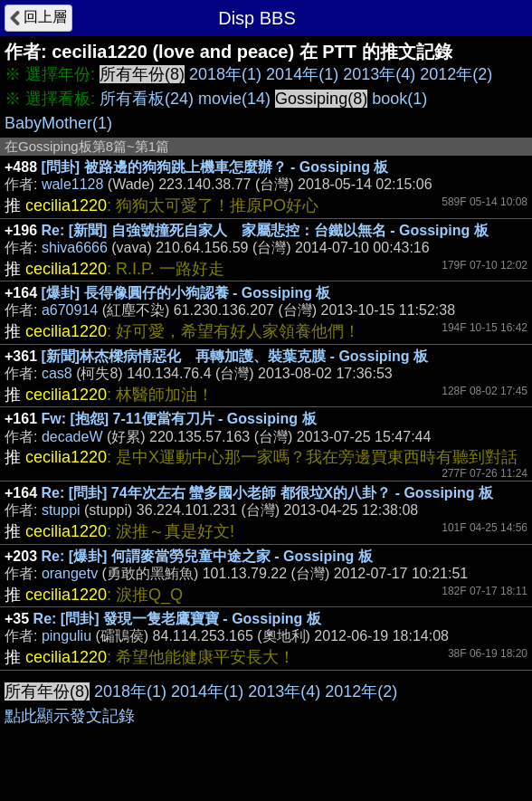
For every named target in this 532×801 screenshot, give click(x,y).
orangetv (70, 573)
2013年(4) (379, 74)
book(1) (399, 99)
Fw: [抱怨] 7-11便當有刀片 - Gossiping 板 (179, 419)
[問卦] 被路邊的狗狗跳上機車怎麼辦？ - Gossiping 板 (215, 167)
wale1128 (73, 184)
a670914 (70, 310)
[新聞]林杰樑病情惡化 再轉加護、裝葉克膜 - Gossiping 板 (235, 356)
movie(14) (234, 99)
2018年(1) (225, 74)
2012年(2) (456, 74)
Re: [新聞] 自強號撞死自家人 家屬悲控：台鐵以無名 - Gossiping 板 (265, 230)
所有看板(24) (147, 99)
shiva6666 (75, 248)
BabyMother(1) (58, 123)
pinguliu (66, 636)
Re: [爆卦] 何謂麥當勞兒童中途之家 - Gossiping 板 (207, 556)
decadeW (72, 437)
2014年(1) (302, 74)
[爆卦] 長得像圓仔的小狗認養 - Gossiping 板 (186, 293)
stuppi (61, 510)
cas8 (57, 373)
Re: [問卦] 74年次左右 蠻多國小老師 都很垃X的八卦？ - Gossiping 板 (268, 493)
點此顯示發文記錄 (70, 716)
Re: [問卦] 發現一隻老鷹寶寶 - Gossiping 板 (177, 619)
